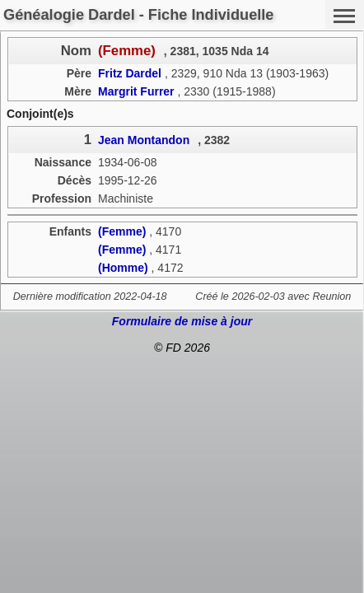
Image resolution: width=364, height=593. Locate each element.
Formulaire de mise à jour (182, 321)
